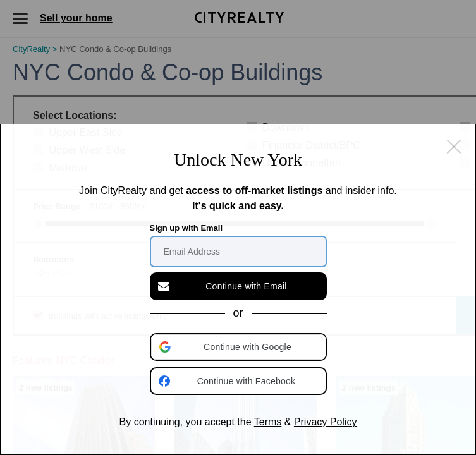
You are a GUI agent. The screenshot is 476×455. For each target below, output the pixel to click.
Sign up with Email (186, 228)
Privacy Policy (326, 422)
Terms (268, 422)
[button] (240, 347)
